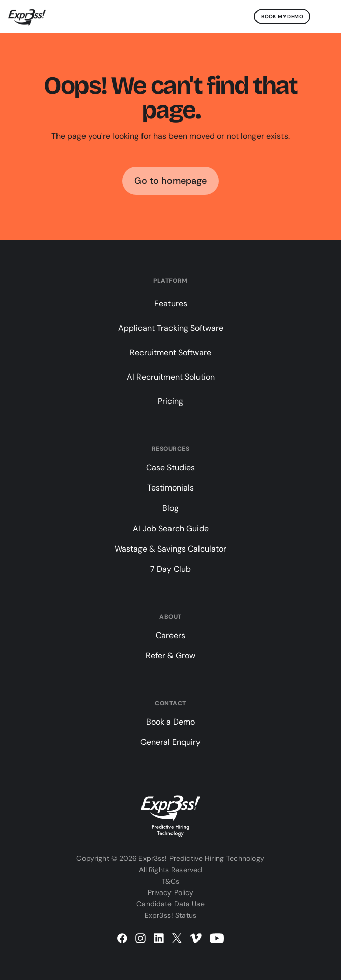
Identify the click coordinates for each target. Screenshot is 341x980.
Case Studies (170, 467)
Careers (170, 635)
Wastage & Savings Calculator (170, 549)
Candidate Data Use (170, 904)
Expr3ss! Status (170, 915)
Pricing (170, 401)
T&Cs (171, 881)
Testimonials (170, 488)
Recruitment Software (170, 352)
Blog (170, 508)
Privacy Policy (171, 892)
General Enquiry (170, 742)
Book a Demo (170, 722)
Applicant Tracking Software (171, 328)
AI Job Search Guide (171, 528)
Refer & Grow (170, 656)
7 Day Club (170, 569)
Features (171, 304)
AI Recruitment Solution (171, 377)
